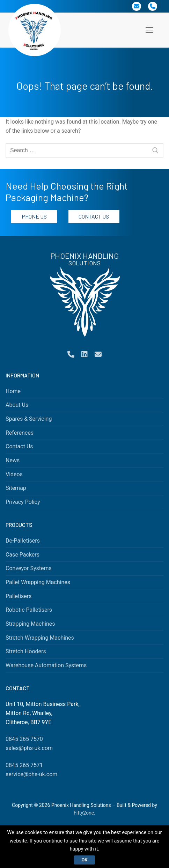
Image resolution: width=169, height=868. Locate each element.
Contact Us (94, 216)
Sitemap (16, 488)
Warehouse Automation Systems (46, 665)
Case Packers (23, 555)
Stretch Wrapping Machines (40, 638)
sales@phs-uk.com (29, 748)
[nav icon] (149, 30)
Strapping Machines (30, 624)
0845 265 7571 (24, 765)
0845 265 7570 (24, 739)
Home (13, 391)
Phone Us (34, 216)
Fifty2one (84, 813)
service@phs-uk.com (31, 774)
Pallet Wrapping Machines (38, 582)
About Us (17, 405)
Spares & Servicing (29, 419)
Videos (14, 474)
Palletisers (19, 596)
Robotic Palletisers (29, 610)
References (20, 433)
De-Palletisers (23, 541)
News (13, 460)
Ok (84, 860)
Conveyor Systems (29, 568)
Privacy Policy (23, 502)
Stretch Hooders (26, 651)
